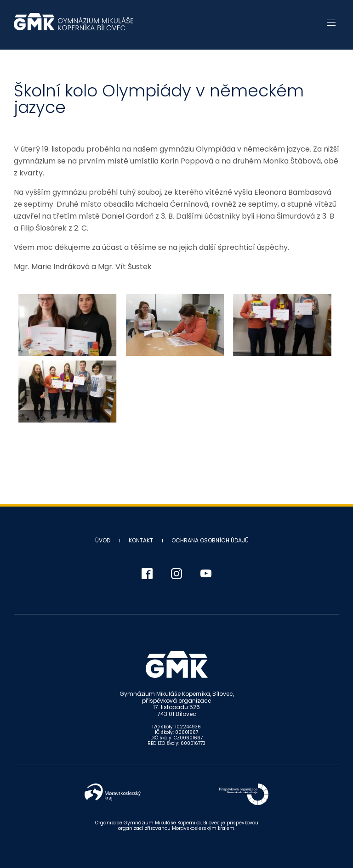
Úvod (103, 540)
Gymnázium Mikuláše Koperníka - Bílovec (74, 26)
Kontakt (141, 540)
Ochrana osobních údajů (210, 540)
